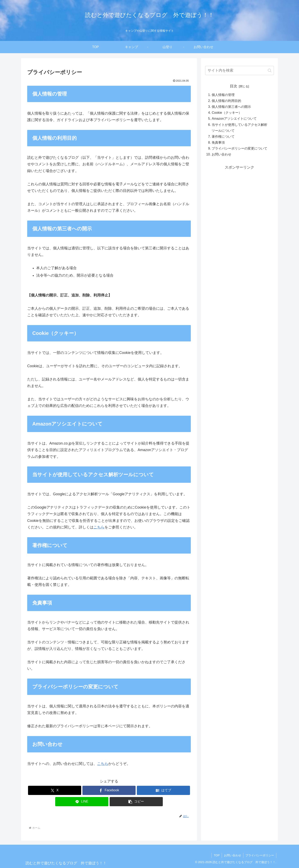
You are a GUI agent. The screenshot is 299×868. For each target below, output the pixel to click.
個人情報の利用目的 (226, 101)
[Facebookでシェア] (109, 790)
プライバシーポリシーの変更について (239, 148)
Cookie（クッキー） (227, 113)
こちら (99, 527)
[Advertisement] (239, 199)
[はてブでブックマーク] (163, 790)
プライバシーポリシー (260, 855)
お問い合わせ (221, 154)
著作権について (223, 136)
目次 (234, 86)
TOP (217, 855)
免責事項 (218, 142)
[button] (136, 802)
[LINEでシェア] (82, 802)
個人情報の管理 (223, 95)
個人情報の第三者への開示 (231, 107)
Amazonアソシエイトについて (234, 118)
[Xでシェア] (55, 790)
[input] (239, 70)
